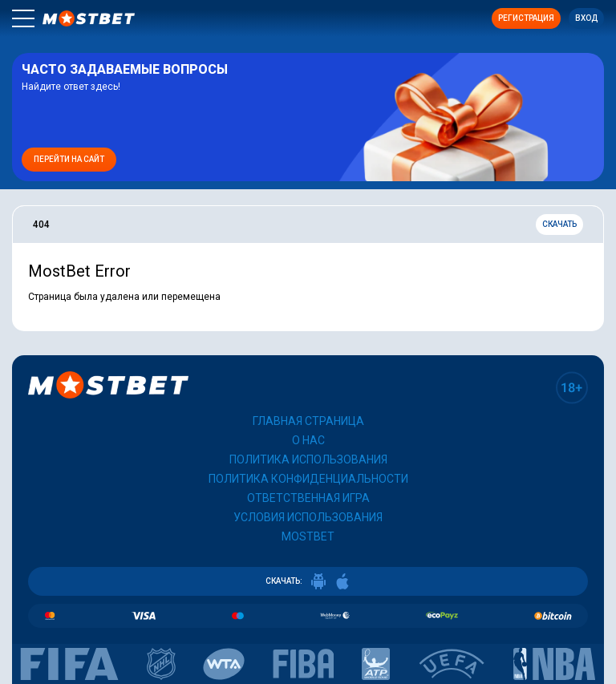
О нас (308, 440)
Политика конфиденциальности (308, 479)
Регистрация (526, 18)
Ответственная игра (308, 498)
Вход (586, 18)
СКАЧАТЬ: (308, 581)
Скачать (559, 224)
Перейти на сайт (69, 159)
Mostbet (308, 536)
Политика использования (308, 459)
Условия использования (308, 517)
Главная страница (308, 421)
